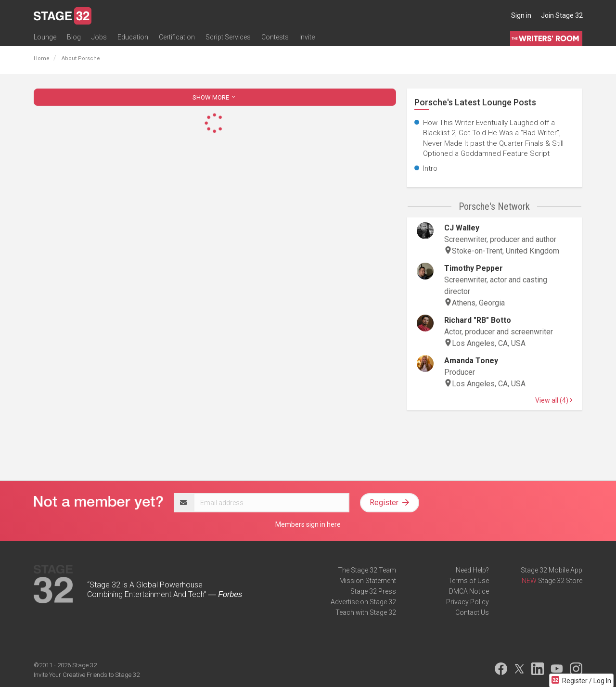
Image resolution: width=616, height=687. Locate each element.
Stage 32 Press (373, 591)
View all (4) (554, 400)
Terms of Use (468, 581)
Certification (177, 37)
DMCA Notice (469, 591)
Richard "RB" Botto (478, 320)
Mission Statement (368, 581)
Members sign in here (308, 524)
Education (133, 37)
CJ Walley (462, 228)
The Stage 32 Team (367, 570)
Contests (275, 37)
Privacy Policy (468, 602)
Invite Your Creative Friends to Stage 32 (87, 675)
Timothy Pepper (474, 268)
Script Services (228, 37)
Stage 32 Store (560, 581)
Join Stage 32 (562, 15)
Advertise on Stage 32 (363, 602)
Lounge (45, 37)
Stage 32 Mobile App (552, 570)
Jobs (99, 37)
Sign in (521, 15)
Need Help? (472, 570)
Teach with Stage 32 (366, 612)
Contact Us (472, 612)
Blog (74, 37)
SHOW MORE (215, 97)
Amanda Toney (471, 361)
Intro (430, 168)
